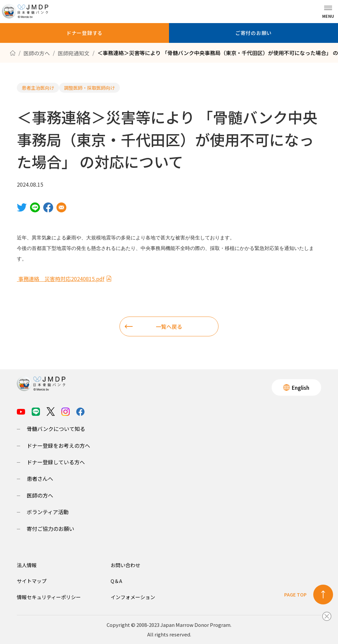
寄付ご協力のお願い (51, 529)
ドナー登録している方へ (56, 462)
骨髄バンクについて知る (56, 429)
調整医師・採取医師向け (89, 88)
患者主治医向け (38, 88)
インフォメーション (133, 597)
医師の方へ (40, 495)
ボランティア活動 (48, 512)
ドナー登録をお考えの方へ (58, 445)
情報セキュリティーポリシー (49, 597)
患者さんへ (40, 478)
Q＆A (116, 581)
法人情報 (27, 565)
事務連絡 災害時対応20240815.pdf (64, 279)
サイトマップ (32, 581)
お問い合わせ (125, 565)
